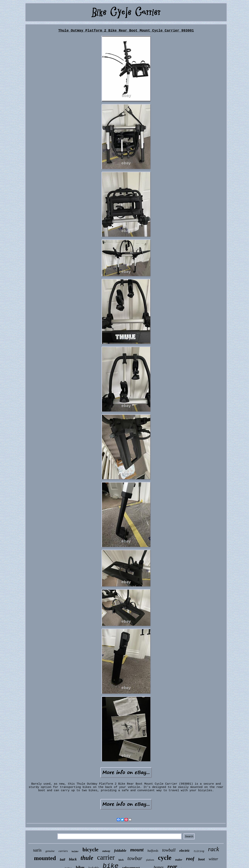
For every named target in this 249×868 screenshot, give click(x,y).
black (73, 859)
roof (190, 859)
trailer (179, 860)
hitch (121, 860)
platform (150, 860)
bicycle (90, 850)
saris (37, 850)
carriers (63, 851)
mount (137, 850)
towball (169, 850)
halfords (153, 851)
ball (62, 860)
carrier (106, 857)
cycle (165, 858)
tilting (199, 851)
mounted (45, 858)
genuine (50, 851)
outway (106, 851)
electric (184, 851)
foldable (120, 850)
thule (87, 858)
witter (213, 859)
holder (75, 852)
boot (201, 859)
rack (214, 849)
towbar (135, 858)
